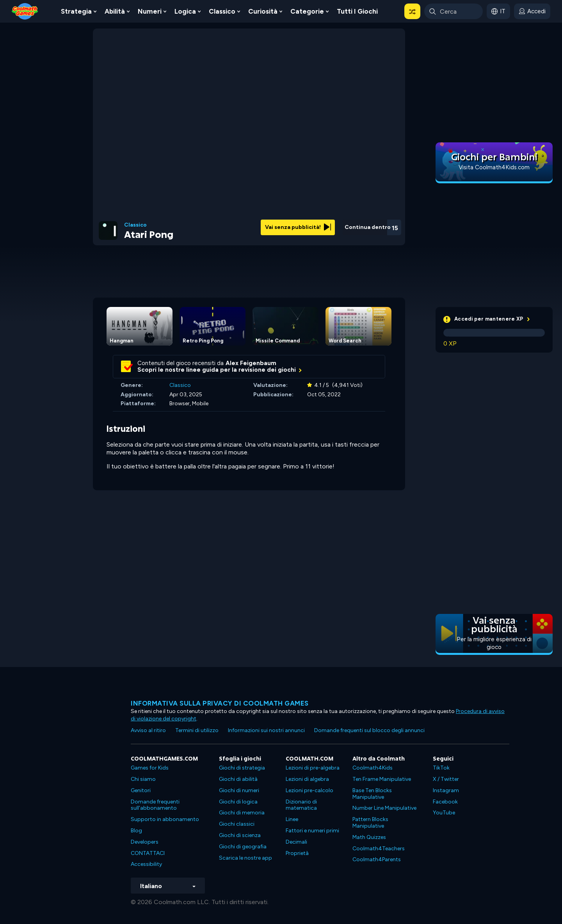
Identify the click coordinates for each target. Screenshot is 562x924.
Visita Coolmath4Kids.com (494, 167)
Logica (185, 11)
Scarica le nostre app (245, 858)
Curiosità (263, 11)
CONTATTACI (148, 853)
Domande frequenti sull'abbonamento (155, 805)
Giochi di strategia (242, 768)
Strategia (76, 11)
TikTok (441, 768)
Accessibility (146, 864)
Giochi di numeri (239, 790)
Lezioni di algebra (307, 779)
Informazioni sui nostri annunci (266, 730)
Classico (222, 11)
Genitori (141, 790)
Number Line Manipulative (384, 808)
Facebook (445, 802)
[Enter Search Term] (454, 11)
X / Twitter (446, 779)
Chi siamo (143, 779)
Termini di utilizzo (197, 730)
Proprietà (297, 853)
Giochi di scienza (240, 835)
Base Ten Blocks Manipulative (372, 794)
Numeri (150, 11)
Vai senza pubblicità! (298, 227)
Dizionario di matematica (301, 805)
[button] (412, 11)
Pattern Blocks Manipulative (370, 823)
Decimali (296, 842)
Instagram (446, 790)
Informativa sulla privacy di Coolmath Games (220, 703)
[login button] (532, 11)
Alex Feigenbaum (251, 363)
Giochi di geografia (243, 847)
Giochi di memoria (242, 813)
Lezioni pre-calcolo (309, 790)
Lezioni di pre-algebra (313, 768)
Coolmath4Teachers (379, 849)
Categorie (307, 11)
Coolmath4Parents (377, 859)
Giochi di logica (238, 802)
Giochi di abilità (238, 779)
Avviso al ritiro (148, 730)
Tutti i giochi (357, 11)
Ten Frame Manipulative (382, 779)
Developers (145, 842)
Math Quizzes (369, 837)
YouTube (444, 813)
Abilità (115, 11)
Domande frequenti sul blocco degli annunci (369, 730)
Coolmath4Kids (373, 768)
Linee (292, 819)
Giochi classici (237, 824)
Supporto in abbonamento (165, 819)
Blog (136, 831)
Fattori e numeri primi (312, 831)
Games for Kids (150, 768)
